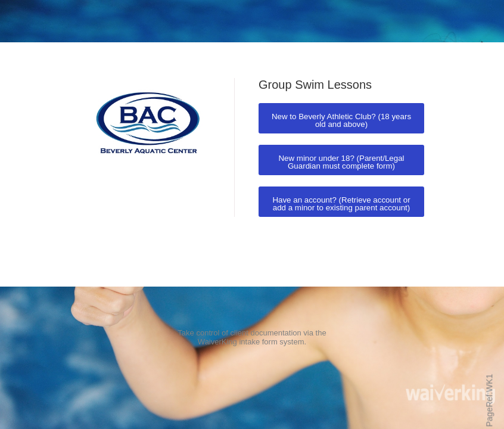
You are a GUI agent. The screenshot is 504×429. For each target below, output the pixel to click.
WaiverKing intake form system (251, 342)
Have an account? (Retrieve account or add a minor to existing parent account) (341, 204)
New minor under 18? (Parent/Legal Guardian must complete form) (341, 162)
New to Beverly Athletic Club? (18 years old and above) (341, 120)
